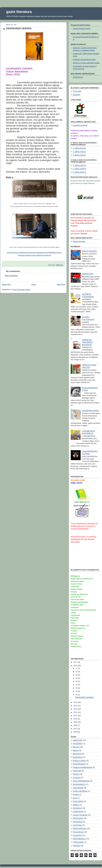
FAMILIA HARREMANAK (83, 767)
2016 (76, 666)
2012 (76, 712)
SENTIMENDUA (79, 839)
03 (77, 688)
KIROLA (76, 805)
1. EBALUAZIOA (79, 148)
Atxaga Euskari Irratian (82, 29)
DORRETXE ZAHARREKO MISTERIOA (87, 342)
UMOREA (77, 846)
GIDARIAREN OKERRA (84, 697)
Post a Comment (11, 276)
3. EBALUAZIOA (79, 155)
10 (77, 672)
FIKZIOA (76, 774)
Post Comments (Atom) (21, 290)
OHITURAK (77, 825)
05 (77, 681)
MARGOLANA (88, 274)
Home (34, 284)
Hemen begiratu (79, 241)
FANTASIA (77, 771)
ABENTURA (78, 740)
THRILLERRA (78, 842)
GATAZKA (77, 778)
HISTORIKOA (78, 788)
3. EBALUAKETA (80, 172)
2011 (76, 716)
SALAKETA (77, 835)
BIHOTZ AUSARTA (89, 251)
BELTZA (60, 265)
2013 (76, 709)
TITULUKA (77, 91)
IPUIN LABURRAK (80, 791)
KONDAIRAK (78, 812)
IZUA (75, 798)
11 (77, 668)
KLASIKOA (77, 808)
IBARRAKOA (78, 77)
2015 (76, 702)
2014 (76, 706)
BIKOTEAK (77, 754)
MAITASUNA (78, 818)
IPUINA (76, 795)
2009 (76, 722)
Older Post (61, 284)
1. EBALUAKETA (80, 165)
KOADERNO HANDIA (90, 411)
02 (77, 691)
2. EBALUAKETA (80, 169)
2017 (76, 662)
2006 (76, 732)
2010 (76, 719)
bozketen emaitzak (80, 125)
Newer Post (6, 284)
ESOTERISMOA (79, 764)
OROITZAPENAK (80, 829)
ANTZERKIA (78, 744)
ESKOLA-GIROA (79, 761)
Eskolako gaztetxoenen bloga (84, 60)
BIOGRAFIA (78, 757)
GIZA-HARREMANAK (81, 781)
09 (77, 675)
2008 (76, 725)
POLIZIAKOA (78, 832)
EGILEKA (77, 95)
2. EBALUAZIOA (79, 152)
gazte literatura (19, 12)
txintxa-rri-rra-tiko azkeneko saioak (86, 63)
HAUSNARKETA (79, 784)
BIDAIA (76, 751)
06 (77, 678)
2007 (76, 729)
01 (77, 695)
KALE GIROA (78, 801)
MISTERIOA (78, 822)
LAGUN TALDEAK (80, 815)
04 (77, 685)
